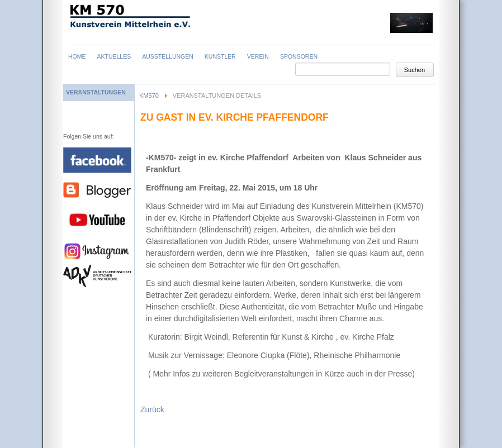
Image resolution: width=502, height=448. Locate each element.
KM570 (149, 96)
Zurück (152, 409)
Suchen (415, 70)
